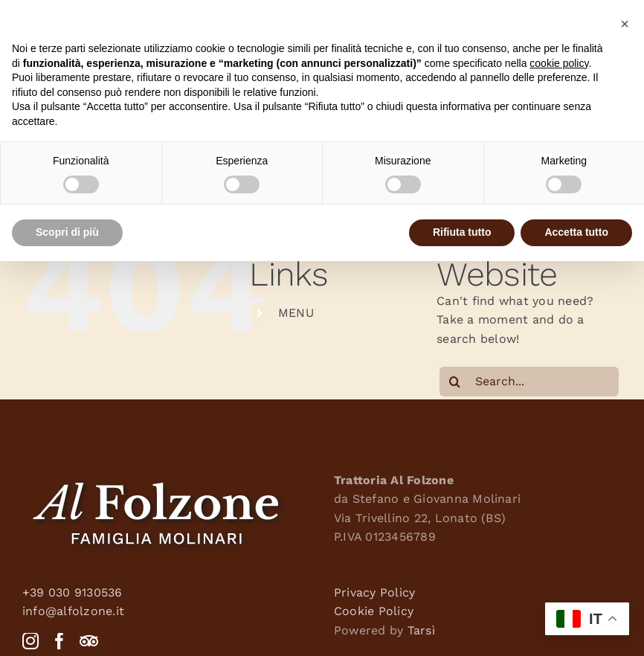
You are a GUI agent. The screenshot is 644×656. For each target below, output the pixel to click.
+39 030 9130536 (73, 592)
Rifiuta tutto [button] (462, 232)
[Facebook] (59, 641)
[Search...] (529, 382)
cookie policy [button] (559, 63)
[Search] (454, 382)
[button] (625, 24)
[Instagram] (30, 641)
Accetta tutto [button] (576, 232)
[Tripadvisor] (89, 641)
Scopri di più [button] (67, 232)
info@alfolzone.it (73, 611)
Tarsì (421, 630)
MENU (296, 313)
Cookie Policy (374, 611)
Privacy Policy (374, 592)
